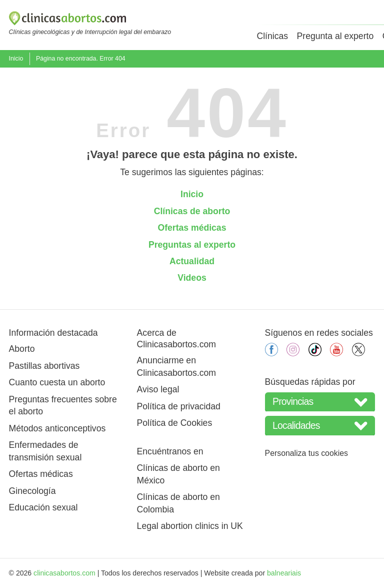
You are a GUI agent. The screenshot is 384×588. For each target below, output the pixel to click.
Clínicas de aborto (192, 211)
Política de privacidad (179, 406)
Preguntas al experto (192, 245)
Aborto (22, 349)
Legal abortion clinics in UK (190, 526)
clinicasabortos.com (64, 573)
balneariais (284, 573)
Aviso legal (158, 389)
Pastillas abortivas (44, 366)
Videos (192, 278)
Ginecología (32, 491)
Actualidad (192, 261)
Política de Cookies (175, 423)
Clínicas (272, 36)
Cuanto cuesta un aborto (57, 382)
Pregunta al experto (335, 36)
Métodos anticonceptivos (57, 428)
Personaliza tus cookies (306, 453)
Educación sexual (43, 507)
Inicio (16, 59)
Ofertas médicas (192, 228)
